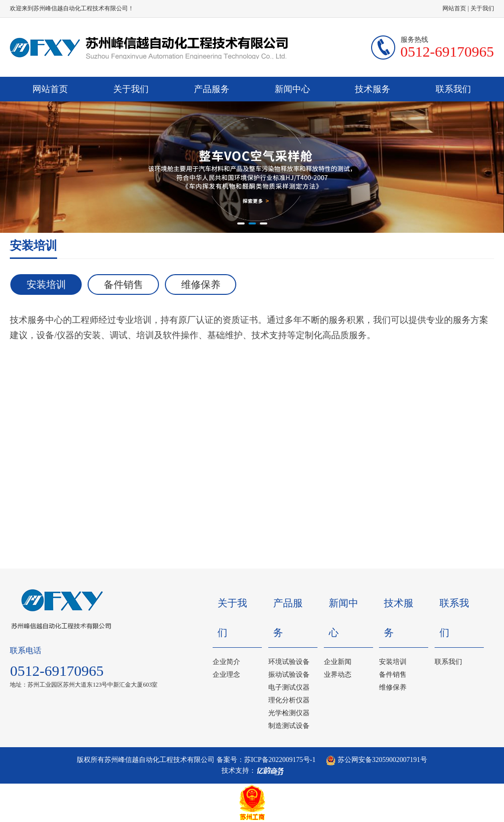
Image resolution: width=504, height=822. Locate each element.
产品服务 (212, 89)
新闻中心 (292, 89)
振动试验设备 (289, 675)
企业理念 (226, 675)
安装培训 (46, 285)
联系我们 (453, 89)
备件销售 (124, 285)
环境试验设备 (289, 662)
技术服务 (373, 89)
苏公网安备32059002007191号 (377, 760)
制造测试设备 (289, 726)
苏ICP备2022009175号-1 (280, 760)
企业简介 (226, 662)
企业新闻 (338, 662)
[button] (241, 223)
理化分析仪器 (289, 700)
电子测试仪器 (289, 687)
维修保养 (201, 285)
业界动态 (338, 675)
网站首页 (454, 8)
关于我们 (482, 8)
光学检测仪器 (289, 713)
